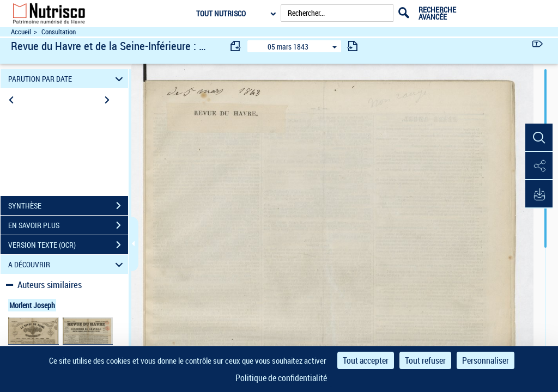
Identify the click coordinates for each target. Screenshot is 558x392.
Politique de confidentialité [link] (281, 378)
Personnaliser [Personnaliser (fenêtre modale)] (486, 360)
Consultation (59, 32)
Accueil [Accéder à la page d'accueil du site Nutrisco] (21, 32)
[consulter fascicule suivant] (353, 46)
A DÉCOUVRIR (67, 264)
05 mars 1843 (288, 47)
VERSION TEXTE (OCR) (68, 245)
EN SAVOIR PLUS (68, 225)
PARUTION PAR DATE (67, 79)
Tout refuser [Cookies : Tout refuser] (425, 360)
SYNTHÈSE (68, 206)
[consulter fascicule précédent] (236, 46)
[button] (539, 138)
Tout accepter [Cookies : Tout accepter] (366, 360)
